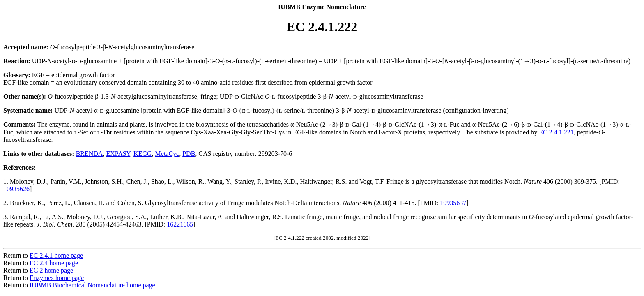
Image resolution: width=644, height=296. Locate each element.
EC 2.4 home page (54, 263)
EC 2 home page (51, 270)
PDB (189, 154)
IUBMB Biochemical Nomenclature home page (92, 285)
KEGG (143, 154)
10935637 (453, 203)
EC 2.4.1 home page (56, 256)
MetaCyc (167, 154)
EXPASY (118, 154)
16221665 (180, 224)
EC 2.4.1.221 (556, 132)
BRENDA (90, 154)
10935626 (16, 189)
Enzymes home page (57, 278)
